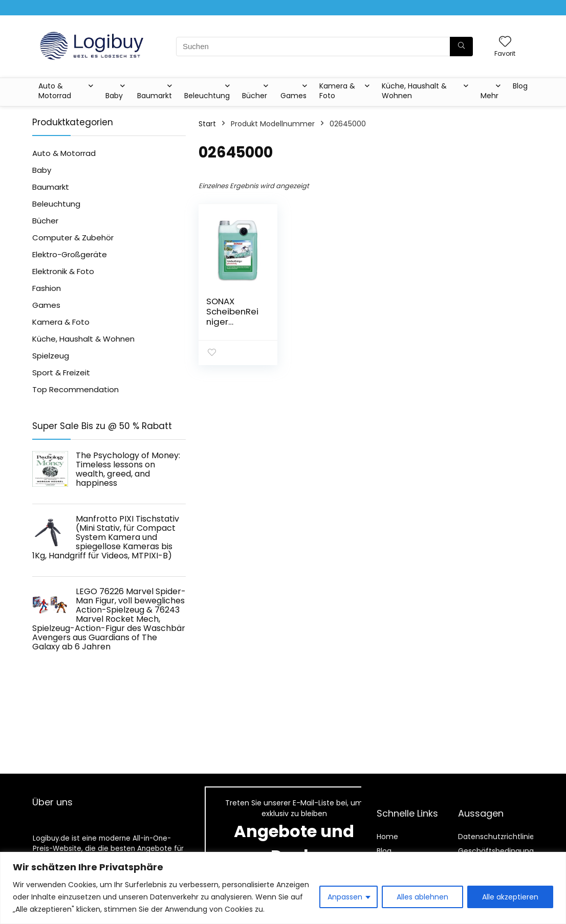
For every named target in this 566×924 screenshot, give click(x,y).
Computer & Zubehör (73, 238)
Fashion (47, 288)
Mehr (489, 96)
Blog (520, 86)
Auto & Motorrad (55, 91)
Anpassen (345, 897)
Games (293, 96)
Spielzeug (51, 356)
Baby (114, 96)
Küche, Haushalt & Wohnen (414, 91)
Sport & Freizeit (61, 373)
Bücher (255, 96)
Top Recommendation (75, 389)
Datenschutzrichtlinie (496, 837)
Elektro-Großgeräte (70, 254)
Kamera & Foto (337, 91)
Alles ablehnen (422, 897)
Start (207, 124)
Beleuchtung (207, 96)
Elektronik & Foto (63, 271)
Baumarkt (155, 96)
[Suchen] (461, 47)
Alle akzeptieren (510, 897)
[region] (283, 888)
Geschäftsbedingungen (500, 851)
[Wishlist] (505, 42)
